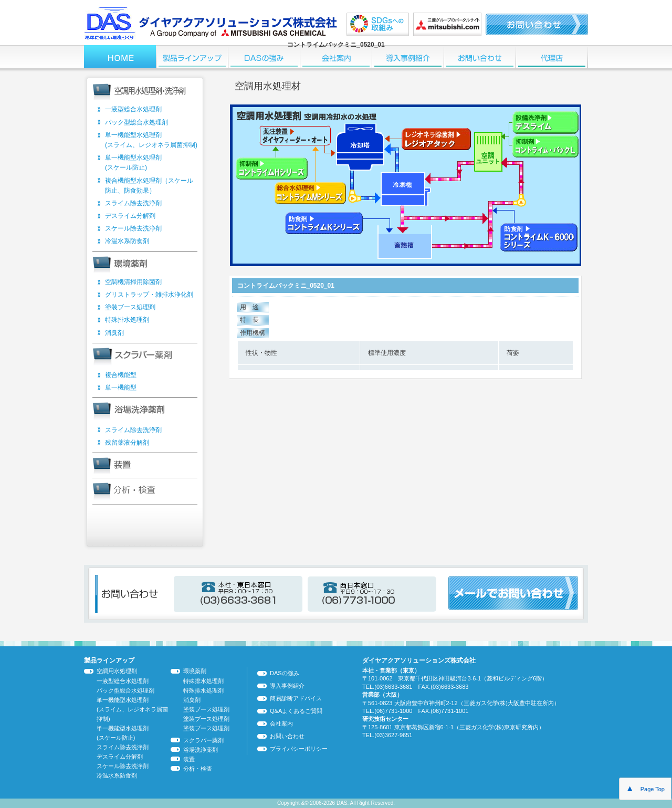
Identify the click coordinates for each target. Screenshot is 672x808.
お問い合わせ (287, 736)
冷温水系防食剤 (127, 241)
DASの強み (285, 673)
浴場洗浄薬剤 (201, 750)
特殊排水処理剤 (127, 320)
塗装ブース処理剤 (130, 307)
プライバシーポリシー (299, 749)
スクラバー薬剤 (203, 740)
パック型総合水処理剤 (136, 122)
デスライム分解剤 (130, 216)
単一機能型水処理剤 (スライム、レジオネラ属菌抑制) (132, 709)
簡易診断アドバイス (296, 698)
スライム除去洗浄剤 (133, 203)
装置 (189, 759)
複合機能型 (121, 375)
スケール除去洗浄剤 (133, 228)
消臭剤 (114, 333)
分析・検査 (198, 769)
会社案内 (281, 723)
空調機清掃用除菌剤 (133, 282)
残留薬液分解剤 (127, 443)
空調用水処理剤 (117, 671)
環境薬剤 (195, 671)
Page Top (645, 788)
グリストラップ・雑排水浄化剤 (149, 295)
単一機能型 (121, 387)
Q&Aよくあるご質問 (296, 711)
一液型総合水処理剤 (133, 109)
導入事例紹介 (287, 686)
